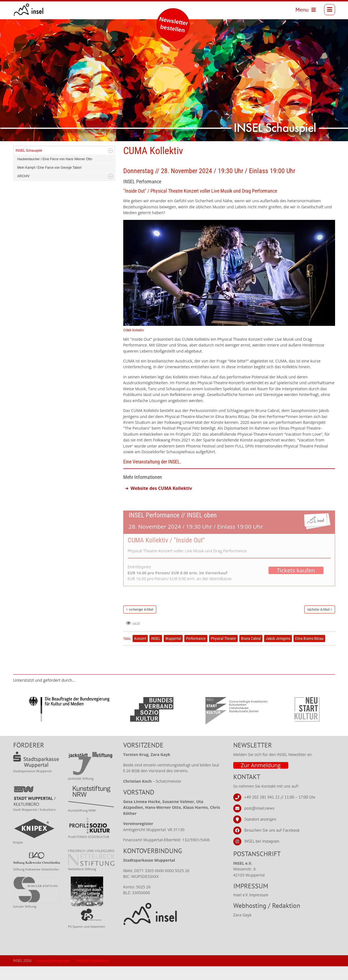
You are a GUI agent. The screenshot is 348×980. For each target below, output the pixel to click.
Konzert (140, 652)
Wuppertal (173, 652)
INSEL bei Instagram (262, 855)
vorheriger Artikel (141, 623)
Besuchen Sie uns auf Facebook (272, 844)
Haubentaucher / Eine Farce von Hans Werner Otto (55, 173)
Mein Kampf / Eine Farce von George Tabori (50, 181)
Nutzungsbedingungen (54, 974)
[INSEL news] (31, 11)
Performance (196, 652)
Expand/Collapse (110, 164)
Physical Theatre (223, 652)
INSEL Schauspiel (29, 164)
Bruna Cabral (251, 652)
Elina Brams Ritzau (309, 652)
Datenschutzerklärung (92, 974)
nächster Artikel (318, 623)
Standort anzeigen (260, 833)
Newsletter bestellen (174, 25)
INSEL (156, 652)
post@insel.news (259, 822)
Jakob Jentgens (278, 652)
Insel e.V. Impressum (251, 909)
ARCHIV (24, 190)
